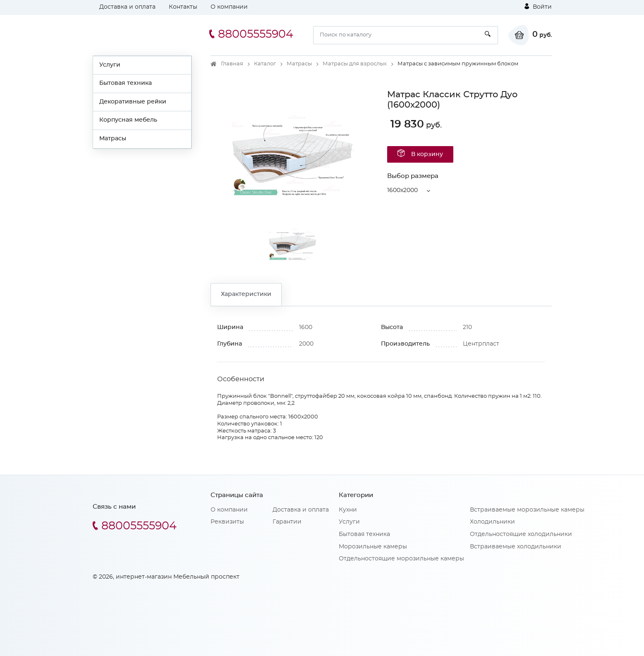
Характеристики (246, 294)
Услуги (110, 65)
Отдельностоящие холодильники (521, 534)
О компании (229, 7)
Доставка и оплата (127, 7)
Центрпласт (481, 344)
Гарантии (287, 522)
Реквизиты (227, 522)
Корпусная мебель (128, 120)
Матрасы (113, 139)
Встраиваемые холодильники (516, 547)
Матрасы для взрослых (355, 64)
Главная (232, 64)
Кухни (348, 510)
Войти (538, 7)
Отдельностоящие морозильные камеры (401, 559)
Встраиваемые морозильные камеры (527, 510)
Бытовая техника (126, 83)
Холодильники (492, 522)
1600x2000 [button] (402, 190)
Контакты (183, 7)
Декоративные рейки (133, 102)
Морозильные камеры (373, 547)
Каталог (265, 64)
